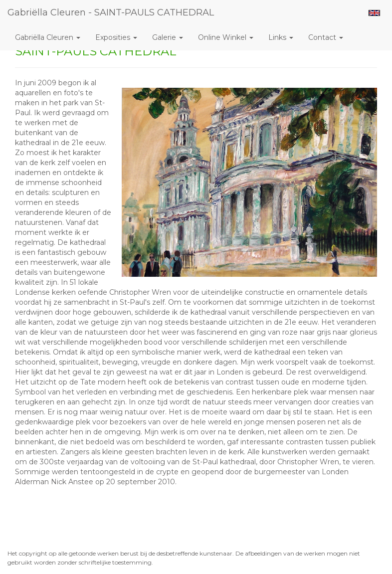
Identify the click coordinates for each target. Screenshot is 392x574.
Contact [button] (326, 37)
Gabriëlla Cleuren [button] (48, 37)
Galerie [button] (168, 37)
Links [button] (281, 37)
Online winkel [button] (226, 37)
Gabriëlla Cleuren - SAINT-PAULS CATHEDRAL (111, 12)
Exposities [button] (116, 37)
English (374, 13)
